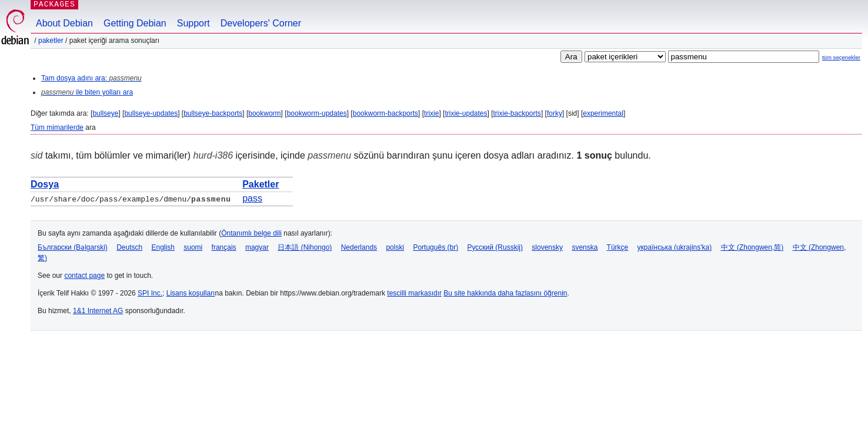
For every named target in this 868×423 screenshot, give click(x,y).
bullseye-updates (151, 113)
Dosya (45, 184)
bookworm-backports (385, 113)
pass (252, 198)
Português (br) (435, 247)
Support (193, 23)
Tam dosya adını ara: (91, 78)
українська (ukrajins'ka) (675, 247)
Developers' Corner (261, 23)
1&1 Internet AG (98, 311)
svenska (585, 247)
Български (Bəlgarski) (73, 247)
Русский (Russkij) (495, 247)
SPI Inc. (150, 293)
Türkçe (618, 247)
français (224, 247)
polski (395, 247)
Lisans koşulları (191, 293)
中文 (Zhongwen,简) (752, 247)
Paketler (51, 41)
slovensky (547, 247)
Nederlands (359, 247)
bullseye (105, 113)
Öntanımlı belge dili (251, 233)
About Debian (64, 23)
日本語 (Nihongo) (305, 247)
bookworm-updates (317, 113)
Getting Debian (135, 23)
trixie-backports (517, 113)
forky (555, 113)
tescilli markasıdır (414, 293)
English (163, 247)
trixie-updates (466, 113)
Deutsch (129, 247)
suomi (193, 247)
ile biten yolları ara (87, 92)
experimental (603, 113)
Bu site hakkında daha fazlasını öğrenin (505, 293)
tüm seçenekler (841, 57)
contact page (84, 276)
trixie (431, 113)
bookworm (264, 113)
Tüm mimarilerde (57, 127)
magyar (257, 247)
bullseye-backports (213, 113)
